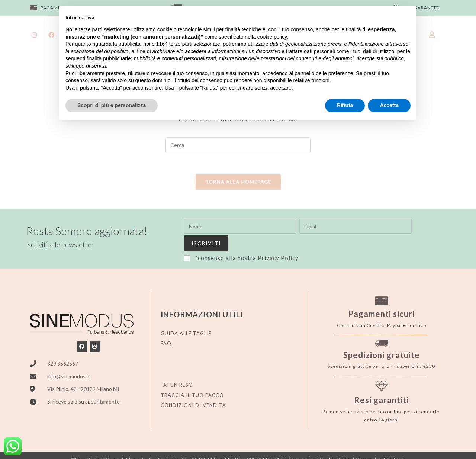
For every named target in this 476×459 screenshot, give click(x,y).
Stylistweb (393, 444)
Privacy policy (300, 444)
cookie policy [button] (272, 37)
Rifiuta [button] (345, 105)
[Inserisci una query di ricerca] (238, 145)
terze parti (181, 44)
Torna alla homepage (238, 182)
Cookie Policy (336, 444)
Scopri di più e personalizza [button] (112, 105)
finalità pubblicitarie (109, 58)
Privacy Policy (278, 242)
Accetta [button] (389, 105)
